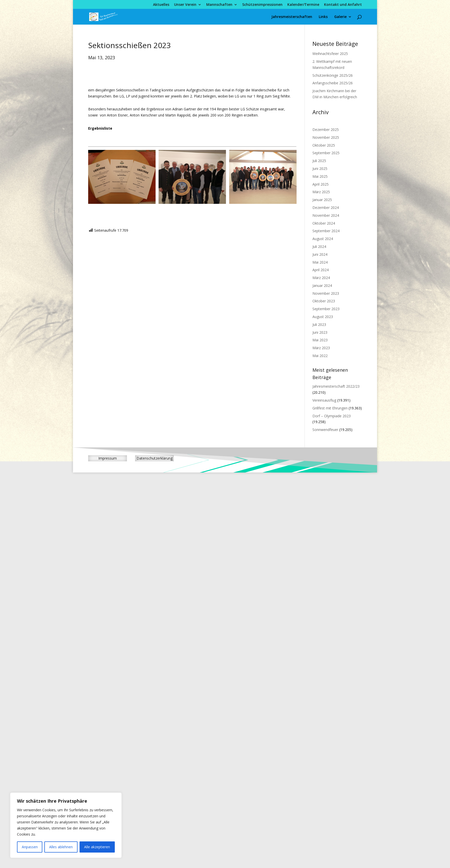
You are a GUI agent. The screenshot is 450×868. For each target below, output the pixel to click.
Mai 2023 (320, 340)
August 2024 (323, 239)
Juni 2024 (320, 254)
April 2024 (321, 270)
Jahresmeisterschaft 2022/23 (336, 386)
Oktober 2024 (324, 223)
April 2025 (321, 184)
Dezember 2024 (326, 208)
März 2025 (321, 192)
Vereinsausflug (324, 400)
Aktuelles (161, 5)
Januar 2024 (322, 285)
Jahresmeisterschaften (292, 17)
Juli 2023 (319, 324)
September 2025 (326, 153)
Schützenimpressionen (262, 5)
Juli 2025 (319, 161)
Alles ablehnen (61, 847)
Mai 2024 (320, 262)
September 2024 (326, 231)
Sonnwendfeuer (325, 430)
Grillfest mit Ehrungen (330, 408)
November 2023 (326, 293)
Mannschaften (219, 5)
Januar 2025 (322, 200)
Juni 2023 (320, 332)
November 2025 (326, 137)
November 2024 (326, 215)
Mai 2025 (320, 176)
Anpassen (30, 847)
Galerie (340, 17)
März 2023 (321, 348)
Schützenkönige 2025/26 (333, 75)
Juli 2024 (319, 246)
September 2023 (326, 309)
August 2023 (323, 317)
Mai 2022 (320, 356)
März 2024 (321, 278)
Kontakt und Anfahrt (343, 5)
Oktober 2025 (324, 145)
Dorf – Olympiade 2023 (332, 416)
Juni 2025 (320, 169)
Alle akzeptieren (97, 847)
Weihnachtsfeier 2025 (330, 54)
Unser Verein (185, 5)
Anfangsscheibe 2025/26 (333, 83)
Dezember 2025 (326, 130)
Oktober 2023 (324, 301)
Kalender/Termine (303, 5)
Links (323, 17)
